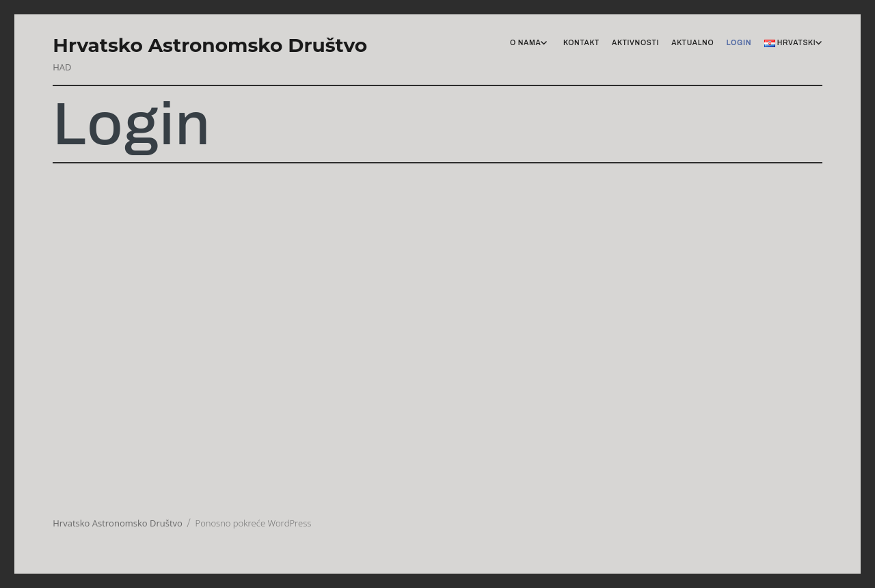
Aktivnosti (635, 43)
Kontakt (581, 43)
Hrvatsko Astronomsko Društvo (210, 45)
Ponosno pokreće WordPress (254, 523)
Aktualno (692, 43)
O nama (525, 43)
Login (739, 43)
